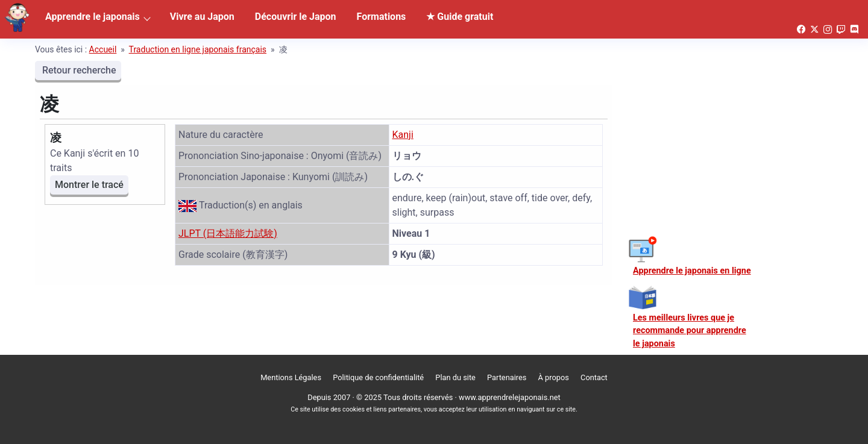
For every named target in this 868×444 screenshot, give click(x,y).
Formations (382, 17)
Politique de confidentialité (378, 377)
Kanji (403, 135)
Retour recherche (78, 70)
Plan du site (455, 377)
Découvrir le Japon (296, 17)
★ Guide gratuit (460, 17)
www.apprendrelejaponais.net (510, 397)
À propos (554, 377)
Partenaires (507, 377)
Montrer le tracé (89, 185)
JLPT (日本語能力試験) (228, 233)
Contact (594, 377)
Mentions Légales (291, 377)
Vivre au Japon (202, 17)
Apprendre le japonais (93, 17)
